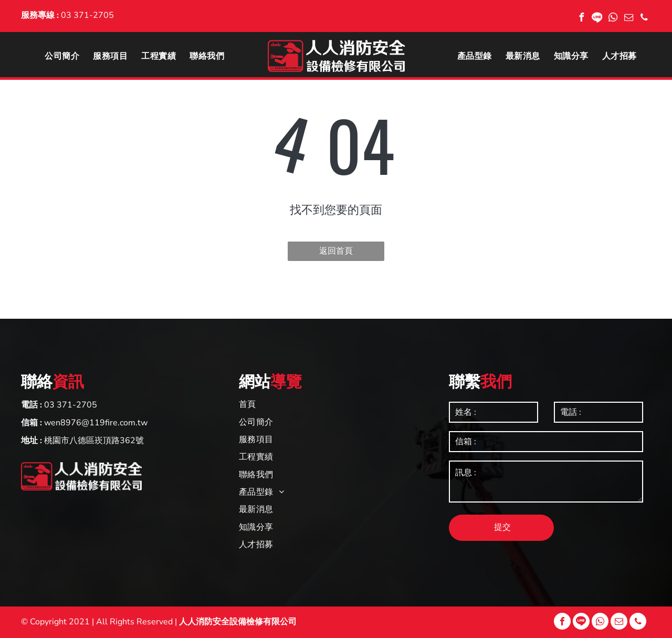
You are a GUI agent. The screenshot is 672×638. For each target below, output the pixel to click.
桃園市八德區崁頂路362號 (94, 441)
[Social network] (597, 19)
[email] (628, 19)
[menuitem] (62, 56)
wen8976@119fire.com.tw (96, 423)
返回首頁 (336, 251)
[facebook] (581, 19)
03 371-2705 (87, 15)
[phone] (644, 19)
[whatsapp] (613, 19)
